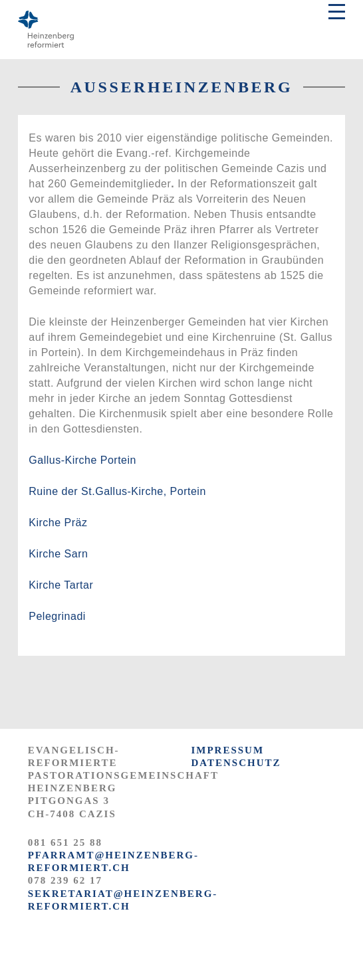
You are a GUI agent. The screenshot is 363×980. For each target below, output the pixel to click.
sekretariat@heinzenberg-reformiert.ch (123, 900)
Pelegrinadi (57, 616)
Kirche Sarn (58, 554)
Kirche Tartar (61, 585)
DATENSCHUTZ (236, 763)
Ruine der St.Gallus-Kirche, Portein (117, 491)
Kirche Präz (58, 523)
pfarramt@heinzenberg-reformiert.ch (113, 861)
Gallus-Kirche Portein (82, 460)
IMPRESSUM (227, 750)
